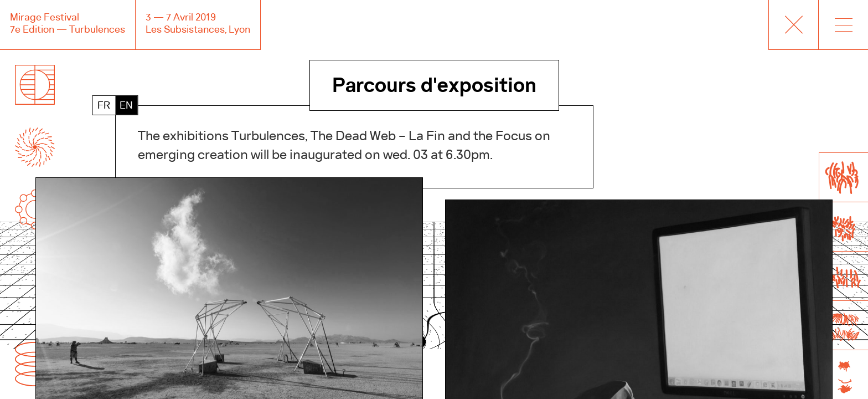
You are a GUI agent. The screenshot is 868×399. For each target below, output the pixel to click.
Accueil (793, 25)
